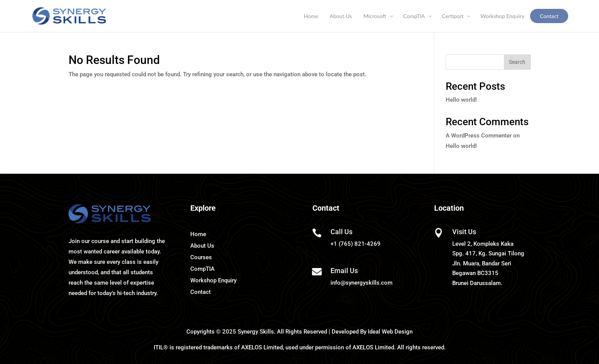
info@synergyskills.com (362, 283)
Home (198, 234)
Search (517, 62)
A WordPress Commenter (479, 136)
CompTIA (202, 269)
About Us (202, 246)
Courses (201, 257)
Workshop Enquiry (213, 280)
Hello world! (461, 100)
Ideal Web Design (390, 332)
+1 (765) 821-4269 (356, 244)
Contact (201, 292)
